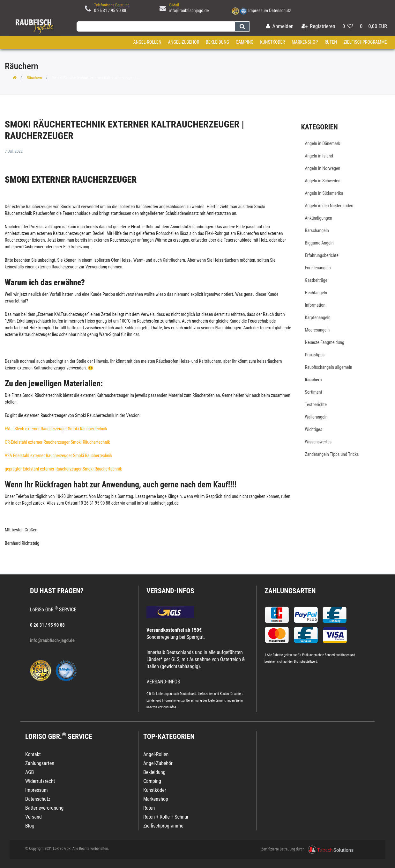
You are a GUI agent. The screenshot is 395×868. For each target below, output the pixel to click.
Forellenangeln (318, 268)
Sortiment (314, 392)
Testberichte (316, 405)
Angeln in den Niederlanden (329, 206)
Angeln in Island (319, 156)
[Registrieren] (318, 27)
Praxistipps (315, 355)
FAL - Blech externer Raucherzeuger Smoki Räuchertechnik (56, 429)
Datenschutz (280, 11)
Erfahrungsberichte (322, 255)
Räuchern (34, 78)
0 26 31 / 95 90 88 (110, 11)
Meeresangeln (317, 330)
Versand (34, 817)
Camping (245, 42)
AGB (30, 772)
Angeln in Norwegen (323, 168)
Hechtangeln (316, 293)
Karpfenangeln (318, 317)
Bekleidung (217, 42)
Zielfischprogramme (365, 42)
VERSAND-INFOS (170, 591)
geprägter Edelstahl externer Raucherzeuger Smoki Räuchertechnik (63, 469)
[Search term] (156, 26)
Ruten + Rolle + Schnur (166, 817)
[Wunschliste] (348, 27)
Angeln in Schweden (323, 181)
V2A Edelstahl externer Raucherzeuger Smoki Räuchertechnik (59, 456)
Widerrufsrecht (40, 781)
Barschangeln (317, 230)
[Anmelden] (280, 27)
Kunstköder (272, 42)
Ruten (331, 42)
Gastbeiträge (316, 280)
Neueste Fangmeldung (325, 342)
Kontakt (33, 754)
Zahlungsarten (290, 591)
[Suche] (242, 26)
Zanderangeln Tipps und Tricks (332, 454)
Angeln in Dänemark (323, 143)
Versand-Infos (167, 707)
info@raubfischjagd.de (189, 11)
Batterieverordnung (44, 808)
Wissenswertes (318, 442)
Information (315, 305)
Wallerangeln (316, 417)
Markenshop (305, 42)
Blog (30, 826)
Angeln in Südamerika (324, 193)
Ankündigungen (319, 218)
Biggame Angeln (319, 243)
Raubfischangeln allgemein (329, 367)
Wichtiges (314, 429)
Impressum (258, 11)
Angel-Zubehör (183, 42)
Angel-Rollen (147, 42)
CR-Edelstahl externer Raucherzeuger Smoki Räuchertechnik (57, 442)
